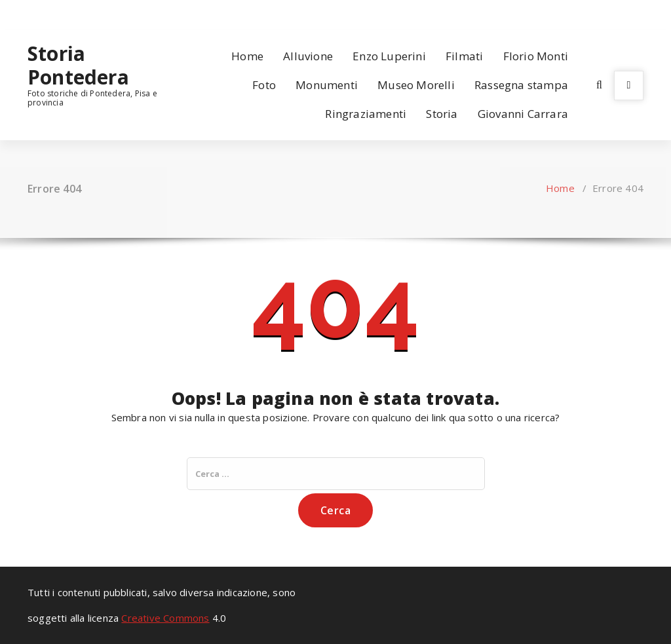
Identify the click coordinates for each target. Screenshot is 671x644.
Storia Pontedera (78, 66)
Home (247, 56)
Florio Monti (536, 56)
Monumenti (327, 85)
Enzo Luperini (389, 56)
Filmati (464, 56)
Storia (442, 114)
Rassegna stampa (521, 85)
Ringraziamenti (366, 114)
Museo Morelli (416, 85)
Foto (264, 85)
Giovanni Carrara (523, 114)
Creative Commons (165, 618)
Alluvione (308, 56)
